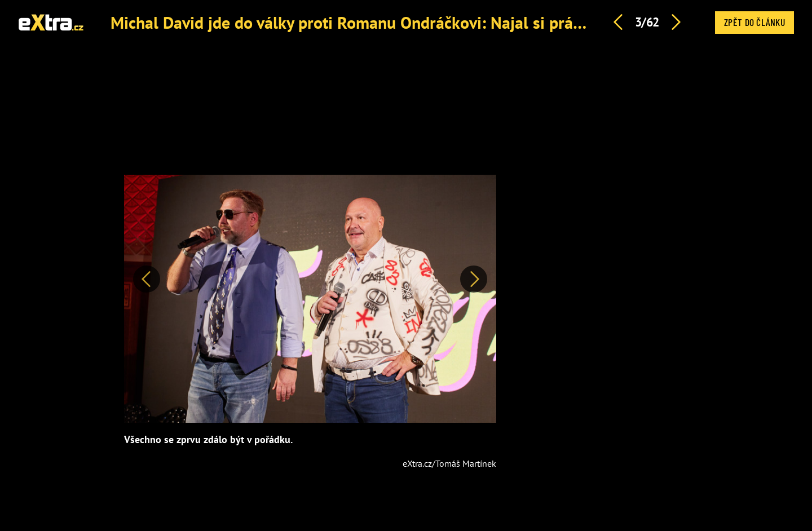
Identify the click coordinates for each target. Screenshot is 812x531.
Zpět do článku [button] (754, 22)
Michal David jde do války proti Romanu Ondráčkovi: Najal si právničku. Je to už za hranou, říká (451, 22)
